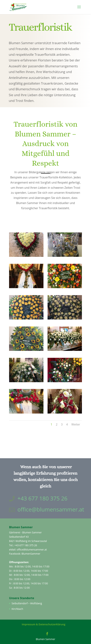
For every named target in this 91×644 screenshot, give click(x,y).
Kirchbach (17, 609)
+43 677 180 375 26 (26, 545)
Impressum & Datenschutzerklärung (43, 624)
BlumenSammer (31, 554)
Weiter (76, 424)
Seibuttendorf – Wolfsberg (27, 603)
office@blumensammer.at (51, 509)
